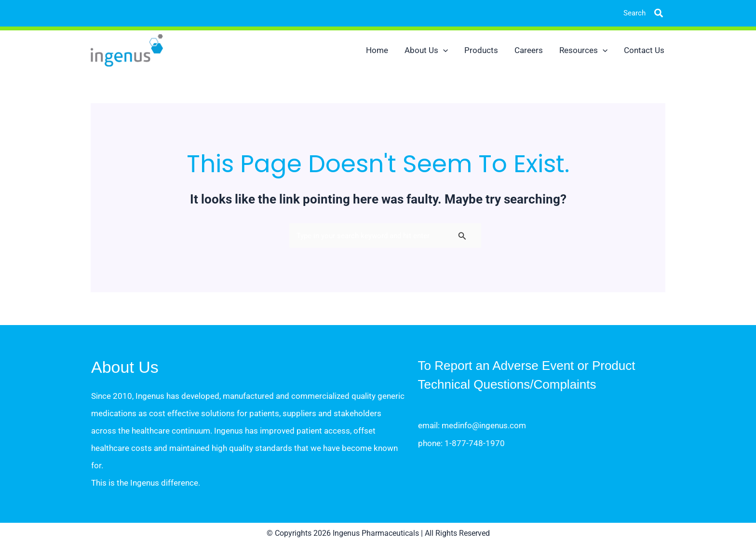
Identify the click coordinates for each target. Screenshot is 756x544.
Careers (529, 50)
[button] (651, 13)
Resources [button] (583, 50)
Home (377, 50)
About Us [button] (426, 50)
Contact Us (644, 50)
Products (481, 50)
